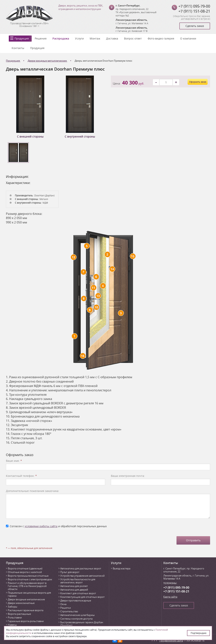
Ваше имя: (14, 461)
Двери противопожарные (76, 600)
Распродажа (61, 38)
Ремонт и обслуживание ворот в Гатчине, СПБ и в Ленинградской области (27, 586)
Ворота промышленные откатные (28, 576)
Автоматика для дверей (74, 590)
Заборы (12, 607)
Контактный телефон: (21, 476)
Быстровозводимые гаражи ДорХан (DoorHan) (82, 624)
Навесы (12, 625)
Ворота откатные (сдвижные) (25, 568)
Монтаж (95, 38)
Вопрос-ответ (133, 38)
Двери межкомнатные (21, 603)
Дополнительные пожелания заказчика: (33, 491)
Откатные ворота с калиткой (25, 572)
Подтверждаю (199, 633)
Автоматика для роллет (74, 586)
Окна (63, 604)
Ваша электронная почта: (128, 476)
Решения (41, 38)
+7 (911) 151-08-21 (194, 11)
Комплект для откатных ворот (78, 593)
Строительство (69, 611)
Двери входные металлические (26, 599)
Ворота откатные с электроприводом (30, 579)
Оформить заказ (198, 82)
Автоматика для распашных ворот (81, 568)
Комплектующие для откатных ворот (82, 597)
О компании (188, 38)
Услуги (79, 38)
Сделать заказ (195, 26)
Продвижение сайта (171, 641)
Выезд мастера (122, 568)
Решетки (66, 608)
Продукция (22, 38)
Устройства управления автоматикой (82, 576)
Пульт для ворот (70, 572)
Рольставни (15, 617)
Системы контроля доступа (76, 619)
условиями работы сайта (41, 526)
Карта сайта (170, 597)
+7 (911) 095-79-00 (194, 6)
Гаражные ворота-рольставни (26, 621)
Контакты (18, 48)
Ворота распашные (19, 614)
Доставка (112, 38)
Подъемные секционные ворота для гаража (29, 594)
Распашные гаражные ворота (26, 610)
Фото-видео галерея (161, 38)
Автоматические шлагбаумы (77, 615)
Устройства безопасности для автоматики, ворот (78, 581)
